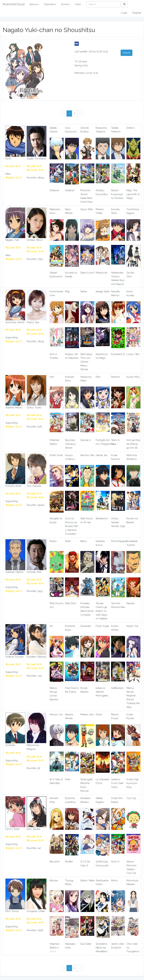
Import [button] (127, 53)
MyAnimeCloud (13, 4)
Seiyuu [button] (34, 4)
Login (124, 13)
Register (137, 13)
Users (78, 4)
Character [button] (50, 4)
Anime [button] (65, 4)
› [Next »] (80, 114)
